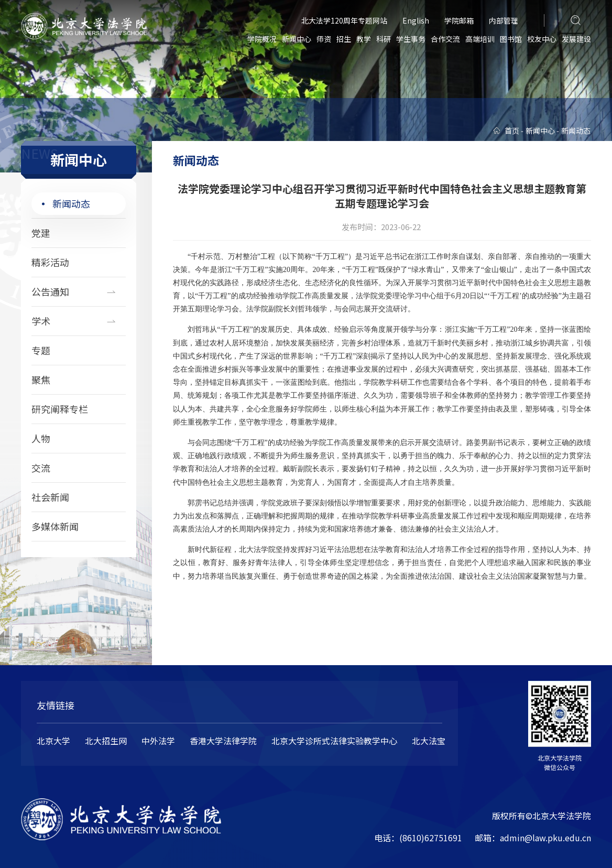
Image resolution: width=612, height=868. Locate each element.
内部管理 (504, 20)
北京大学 (53, 741)
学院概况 (262, 39)
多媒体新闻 (55, 526)
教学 (364, 39)
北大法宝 (429, 741)
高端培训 (480, 39)
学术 (41, 321)
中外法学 (158, 741)
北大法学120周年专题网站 (344, 20)
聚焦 (41, 379)
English (416, 20)
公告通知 (50, 291)
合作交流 (445, 39)
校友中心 (542, 39)
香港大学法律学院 (223, 741)
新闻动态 (71, 203)
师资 (324, 39)
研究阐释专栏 (60, 409)
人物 (41, 438)
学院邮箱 (459, 20)
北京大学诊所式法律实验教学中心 (334, 741)
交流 (41, 468)
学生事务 (411, 39)
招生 (344, 39)
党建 (41, 233)
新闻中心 (297, 39)
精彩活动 (50, 262)
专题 (41, 350)
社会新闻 (50, 497)
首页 (512, 131)
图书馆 (511, 39)
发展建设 (576, 39)
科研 (384, 39)
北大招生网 (106, 741)
